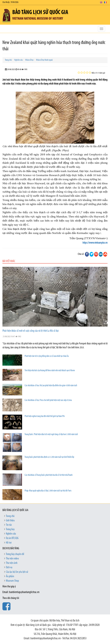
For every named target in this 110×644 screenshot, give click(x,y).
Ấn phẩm (10, 576)
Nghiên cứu (19, 60)
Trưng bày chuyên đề (15, 554)
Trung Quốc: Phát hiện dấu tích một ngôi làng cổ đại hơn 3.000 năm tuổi (51, 434)
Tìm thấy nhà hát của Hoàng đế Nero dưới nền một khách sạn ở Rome (50, 371)
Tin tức (9, 525)
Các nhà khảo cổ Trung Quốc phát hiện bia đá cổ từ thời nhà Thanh (49, 475)
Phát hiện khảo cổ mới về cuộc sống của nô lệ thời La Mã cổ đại (31, 331)
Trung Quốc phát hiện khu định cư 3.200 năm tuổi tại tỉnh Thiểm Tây (49, 457)
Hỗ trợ (9, 543)
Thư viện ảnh (12, 563)
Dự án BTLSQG (12, 538)
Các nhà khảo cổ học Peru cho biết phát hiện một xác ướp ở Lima (48, 400)
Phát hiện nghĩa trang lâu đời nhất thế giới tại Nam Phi (45, 416)
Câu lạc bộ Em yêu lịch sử (17, 572)
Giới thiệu (10, 521)
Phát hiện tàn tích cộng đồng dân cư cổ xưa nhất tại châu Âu (47, 356)
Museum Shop (12, 581)
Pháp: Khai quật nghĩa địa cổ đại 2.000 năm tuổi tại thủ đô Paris (48, 491)
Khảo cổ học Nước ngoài (44, 60)
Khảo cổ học (29, 60)
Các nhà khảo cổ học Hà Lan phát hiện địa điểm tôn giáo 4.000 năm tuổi (51, 386)
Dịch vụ (9, 567)
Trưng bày (10, 529)
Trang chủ (8, 60)
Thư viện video (12, 559)
